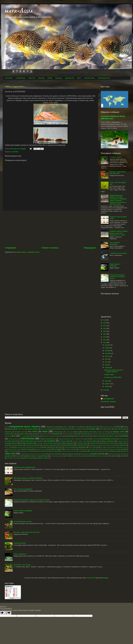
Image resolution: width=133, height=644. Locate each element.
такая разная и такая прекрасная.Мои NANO (102, 434)
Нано (45, 431)
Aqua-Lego (61, 436)
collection (23, 441)
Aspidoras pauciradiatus (99, 436)
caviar (60, 439)
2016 (105, 328)
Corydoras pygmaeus (67, 443)
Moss (78, 451)
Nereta (106, 451)
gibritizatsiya (75, 447)
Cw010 (85, 445)
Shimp (23, 456)
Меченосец (8, 432)
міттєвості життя (20, 432)
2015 (105, 331)
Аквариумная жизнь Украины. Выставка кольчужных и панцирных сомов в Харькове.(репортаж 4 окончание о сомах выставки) (118, 200)
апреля (107, 368)
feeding (60, 447)
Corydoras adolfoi (65, 441)
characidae (87, 439)
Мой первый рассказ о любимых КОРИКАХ (28, 478)
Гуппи (118, 427)
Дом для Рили (20, 429)
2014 (105, 334)
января (107, 386)
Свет (64, 434)
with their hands (89, 78)
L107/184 (81, 449)
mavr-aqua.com (108, 399)
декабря (108, 345)
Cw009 (78, 445)
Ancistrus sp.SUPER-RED (113, 377)
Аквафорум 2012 (51, 427)
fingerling (67, 447)
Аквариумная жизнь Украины (25, 426)
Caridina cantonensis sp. (48, 439)
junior (50, 449)
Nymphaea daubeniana (116, 451)
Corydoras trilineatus (17, 445)
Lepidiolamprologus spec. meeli (110, 449)
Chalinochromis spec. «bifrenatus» (73, 439)
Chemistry (95, 439)
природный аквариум (23, 434)
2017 (105, 326)
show (30, 456)
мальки (116, 429)
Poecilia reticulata (98, 454)
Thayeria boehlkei (88, 456)
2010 (105, 390)
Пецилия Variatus (88, 432)
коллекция (83, 429)
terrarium (74, 456)
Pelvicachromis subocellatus (54, 454)
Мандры (124, 429)
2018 (105, 323)
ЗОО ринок (44, 429)
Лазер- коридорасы (20, 554)
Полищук (107, 432)
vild (122, 456)
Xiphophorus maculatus (27, 458)
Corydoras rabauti (82, 443)
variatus (109, 456)
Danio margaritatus (121, 445)
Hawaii (96, 447)
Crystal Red (69, 445)
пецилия (76, 432)
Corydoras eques (122, 441)
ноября (107, 348)
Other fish (32, 78)
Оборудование (58, 432)
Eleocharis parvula (21, 447)
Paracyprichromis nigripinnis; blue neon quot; (32, 454)
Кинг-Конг (75, 429)
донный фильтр (33, 429)
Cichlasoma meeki (123, 439)
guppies (84, 447)
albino (29, 436)
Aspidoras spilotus (114, 436)
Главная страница (50, 248)
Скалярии (70, 434)
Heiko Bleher (104, 447)
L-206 (66, 449)
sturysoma (53, 456)
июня (107, 362)
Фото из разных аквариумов (115, 243)
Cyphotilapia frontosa (95, 445)
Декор (126, 427)
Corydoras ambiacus (78, 441)
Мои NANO (33, 432)
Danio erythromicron (108, 445)
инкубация (58, 429)
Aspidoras (87, 436)
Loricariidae (9, 78)
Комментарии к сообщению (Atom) (28, 252)
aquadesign (70, 436)
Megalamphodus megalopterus (20, 451)
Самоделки (56, 434)
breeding (125, 436)
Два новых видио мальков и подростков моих (114, 371)
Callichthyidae (21, 78)
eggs (13, 447)
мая (106, 365)
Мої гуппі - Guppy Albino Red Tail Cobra (118, 173)
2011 (105, 342)
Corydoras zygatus (116, 157)
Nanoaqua (59, 78)
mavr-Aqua (18, 11)
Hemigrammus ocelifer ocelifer (13, 449)
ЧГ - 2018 (22, 436)
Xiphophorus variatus (42, 458)
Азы (6, 427)
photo (79, 78)
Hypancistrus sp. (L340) (40, 449)
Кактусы (67, 429)
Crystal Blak (59, 445)
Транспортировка (122, 434)
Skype (46, 456)
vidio (116, 456)
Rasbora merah (113, 454)
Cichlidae (9, 441)
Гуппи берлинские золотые (23, 521)
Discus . (7, 447)
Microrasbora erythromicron (67, 451)
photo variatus (74, 454)
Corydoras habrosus (11, 443)
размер (35, 434)
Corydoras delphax (91, 441)
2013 (105, 337)
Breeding (41, 78)
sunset (59, 456)
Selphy (17, 456)
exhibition (44, 447)
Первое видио (109, 374)
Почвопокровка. (10, 434)
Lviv (9, 451)
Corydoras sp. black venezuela (111, 443)
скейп (76, 434)
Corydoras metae (41, 443)
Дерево (10, 429)
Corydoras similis (94, 443)
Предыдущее (90, 248)
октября (108, 351)
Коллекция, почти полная (22, 565)
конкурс (92, 429)
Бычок (84, 427)
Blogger (106, 578)
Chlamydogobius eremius (108, 439)
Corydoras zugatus (48, 445)
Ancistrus (36, 436)
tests (80, 456)
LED (99, 449)
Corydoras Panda (53, 443)
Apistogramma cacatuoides (49, 436)
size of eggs (38, 456)
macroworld (91, 578)
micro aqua (54, 451)
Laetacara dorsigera (91, 449)
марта (107, 381)
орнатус (68, 432)
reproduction (9, 456)
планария (99, 432)
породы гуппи (119, 432)
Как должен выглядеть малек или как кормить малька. (117, 277)
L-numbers (73, 449)
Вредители (105, 427)
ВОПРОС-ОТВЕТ (94, 427)
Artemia (79, 436)
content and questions (36, 441)
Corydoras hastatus (27, 443)
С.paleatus (42, 434)
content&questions (104, 78)
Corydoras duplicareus (107, 441)
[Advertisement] (50, 228)
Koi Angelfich (58, 449)
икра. (51, 429)
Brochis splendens (13, 439)
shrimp (50, 78)
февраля (108, 384)
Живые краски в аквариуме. (115, 265)
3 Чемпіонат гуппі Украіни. (118, 253)
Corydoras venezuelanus (33, 445)
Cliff (16, 441)
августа (107, 356)
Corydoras (51, 441)
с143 (48, 434)
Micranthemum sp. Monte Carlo (39, 451)
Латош (102, 429)
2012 (105, 340)
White (127, 456)
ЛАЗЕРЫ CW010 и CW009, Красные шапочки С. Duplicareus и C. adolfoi (119, 233)
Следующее (11, 248)
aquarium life (70, 78)
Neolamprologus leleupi (96, 451)
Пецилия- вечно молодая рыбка (24, 467)
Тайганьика (84, 434)
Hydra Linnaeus (27, 449)
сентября (108, 353)
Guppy (90, 447)
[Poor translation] (8, 613)
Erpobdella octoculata (34, 447)
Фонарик (7, 436)
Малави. (109, 429)
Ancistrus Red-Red (20, 543)
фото (14, 436)
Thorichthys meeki (100, 456)
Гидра (112, 427)
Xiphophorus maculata (12, 458)
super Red (66, 456)
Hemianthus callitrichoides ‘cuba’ (118, 447)
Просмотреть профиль (108, 402)
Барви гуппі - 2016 (65, 427)
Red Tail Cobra (123, 454)
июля (107, 359)
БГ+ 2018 (77, 427)
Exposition (52, 447)
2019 (105, 320)
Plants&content (85, 454)
